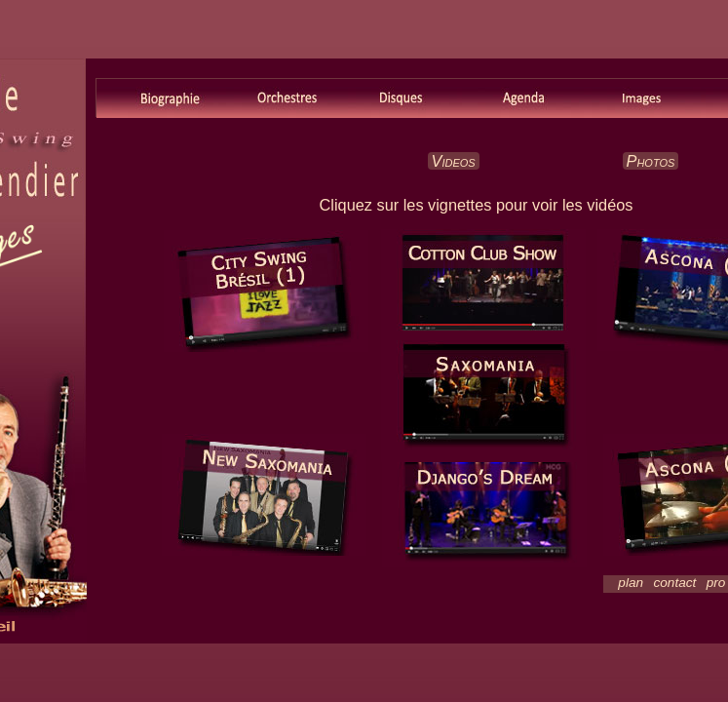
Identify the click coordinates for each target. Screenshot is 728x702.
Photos (651, 161)
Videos (454, 161)
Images (645, 98)
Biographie (157, 98)
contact (675, 583)
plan (631, 583)
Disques (401, 98)
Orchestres (279, 98)
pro (716, 583)
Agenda (523, 98)
